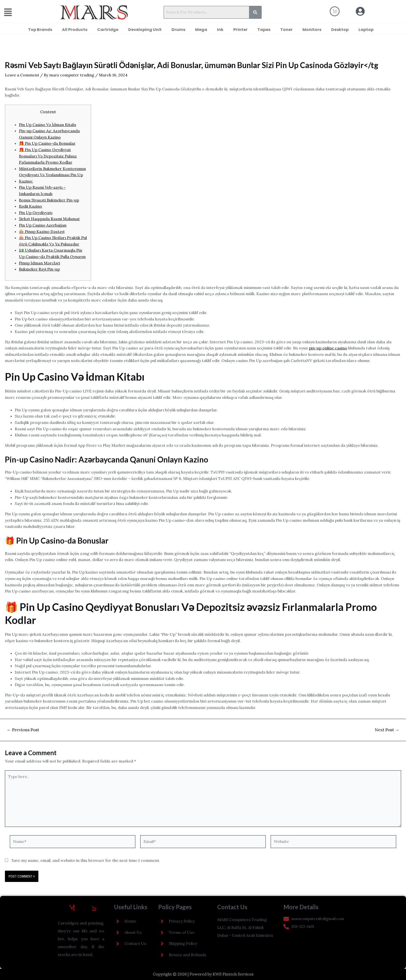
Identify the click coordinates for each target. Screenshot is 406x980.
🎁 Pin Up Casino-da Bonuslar (47, 143)
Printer (240, 30)
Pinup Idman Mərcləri (39, 263)
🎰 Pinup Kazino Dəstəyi (42, 231)
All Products (75, 30)
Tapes (264, 30)
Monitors (312, 30)
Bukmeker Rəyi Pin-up (39, 269)
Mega (201, 30)
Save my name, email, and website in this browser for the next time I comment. (86, 860)
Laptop (366, 30)
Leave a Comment (22, 75)
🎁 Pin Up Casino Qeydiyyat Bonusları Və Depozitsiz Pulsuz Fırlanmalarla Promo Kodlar (48, 156)
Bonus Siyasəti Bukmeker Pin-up (49, 200)
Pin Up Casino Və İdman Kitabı (47, 125)
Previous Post (23, 730)
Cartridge (108, 30)
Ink (220, 30)
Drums (178, 30)
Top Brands (40, 30)
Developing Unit (145, 30)
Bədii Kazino (31, 206)
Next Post (387, 730)
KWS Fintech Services (233, 974)
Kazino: (26, 181)
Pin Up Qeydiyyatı (36, 213)
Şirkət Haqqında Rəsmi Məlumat (49, 219)
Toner (286, 30)
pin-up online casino (328, 348)
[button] (18, 12)
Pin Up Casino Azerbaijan (43, 225)
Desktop (340, 30)
